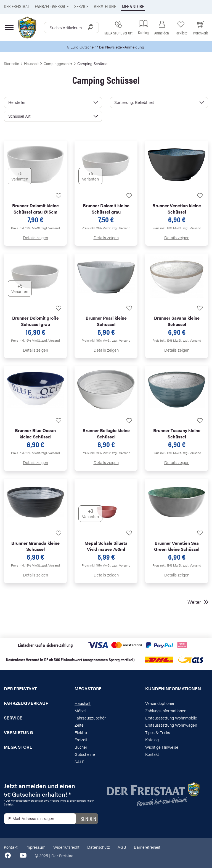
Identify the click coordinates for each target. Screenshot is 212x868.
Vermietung (105, 6)
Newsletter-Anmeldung (126, 47)
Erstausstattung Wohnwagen (171, 725)
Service (81, 6)
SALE (79, 761)
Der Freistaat (17, 6)
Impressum (35, 847)
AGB (122, 847)
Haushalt (83, 703)
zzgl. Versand (51, 228)
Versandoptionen (160, 703)
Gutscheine (85, 754)
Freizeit (81, 740)
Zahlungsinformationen (166, 711)
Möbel (80, 711)
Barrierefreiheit (147, 847)
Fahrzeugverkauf (52, 6)
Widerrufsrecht (66, 847)
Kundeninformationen (173, 689)
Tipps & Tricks (158, 733)
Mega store (133, 6)
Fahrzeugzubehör (90, 718)
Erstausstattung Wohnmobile (171, 718)
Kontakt (152, 754)
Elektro (81, 733)
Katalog (152, 740)
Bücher (81, 747)
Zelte (79, 725)
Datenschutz (99, 847)
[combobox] (71, 28)
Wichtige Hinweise (162, 747)
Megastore (88, 689)
